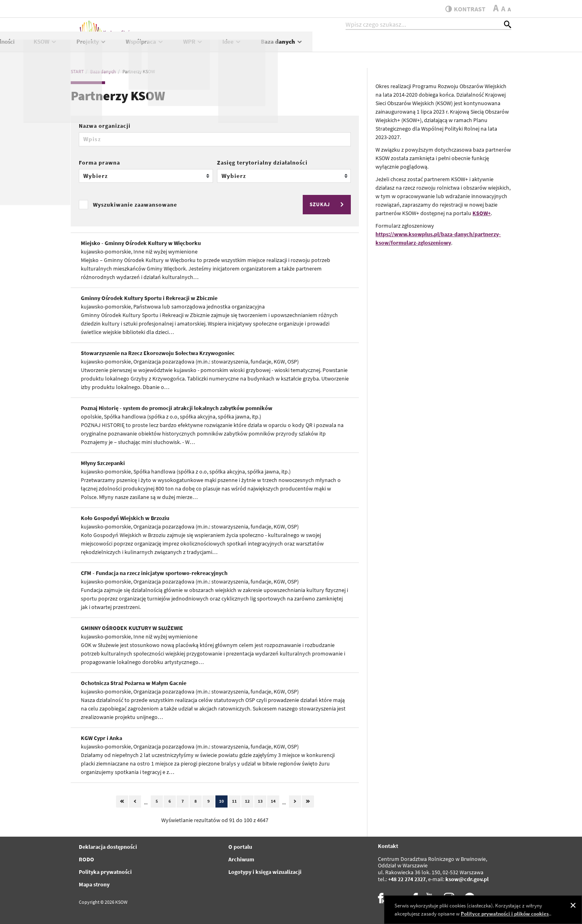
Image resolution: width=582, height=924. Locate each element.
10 (221, 801)
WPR (392, 47)
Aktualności (198, 47)
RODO (86, 859)
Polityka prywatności (105, 872)
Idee (431, 47)
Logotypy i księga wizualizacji (265, 872)
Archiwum (241, 859)
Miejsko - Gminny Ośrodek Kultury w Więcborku (141, 243)
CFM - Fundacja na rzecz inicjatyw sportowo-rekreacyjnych (154, 573)
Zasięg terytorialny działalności (262, 163)
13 (260, 801)
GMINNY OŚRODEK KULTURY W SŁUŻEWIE (132, 628)
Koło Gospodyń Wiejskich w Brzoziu (125, 518)
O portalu (240, 847)
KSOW (244, 47)
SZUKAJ (328, 204)
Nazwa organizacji (105, 126)
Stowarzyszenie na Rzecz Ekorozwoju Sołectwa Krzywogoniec (158, 353)
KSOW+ (482, 213)
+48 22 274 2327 (407, 879)
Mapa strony (94, 884)
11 (234, 801)
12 (247, 801)
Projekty (290, 47)
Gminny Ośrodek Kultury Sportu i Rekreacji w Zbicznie (149, 298)
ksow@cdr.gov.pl (467, 879)
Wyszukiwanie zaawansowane (135, 205)
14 (273, 801)
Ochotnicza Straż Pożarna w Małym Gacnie (134, 683)
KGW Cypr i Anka (101, 738)
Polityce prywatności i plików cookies (505, 914)
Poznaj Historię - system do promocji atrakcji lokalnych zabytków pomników (177, 408)
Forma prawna (99, 163)
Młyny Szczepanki (103, 463)
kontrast (462, 9)
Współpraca (344, 47)
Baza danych (481, 47)
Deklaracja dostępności (108, 847)
